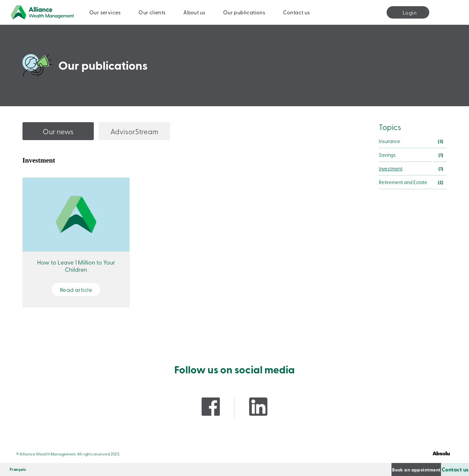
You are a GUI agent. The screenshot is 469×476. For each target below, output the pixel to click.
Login (410, 12)
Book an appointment (379, 469)
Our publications (244, 12)
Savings (387, 155)
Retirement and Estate (403, 182)
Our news (58, 131)
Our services (105, 12)
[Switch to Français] (18, 469)
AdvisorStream (134, 131)
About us (194, 12)
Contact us (297, 12)
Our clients (152, 12)
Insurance (390, 141)
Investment (391, 168)
